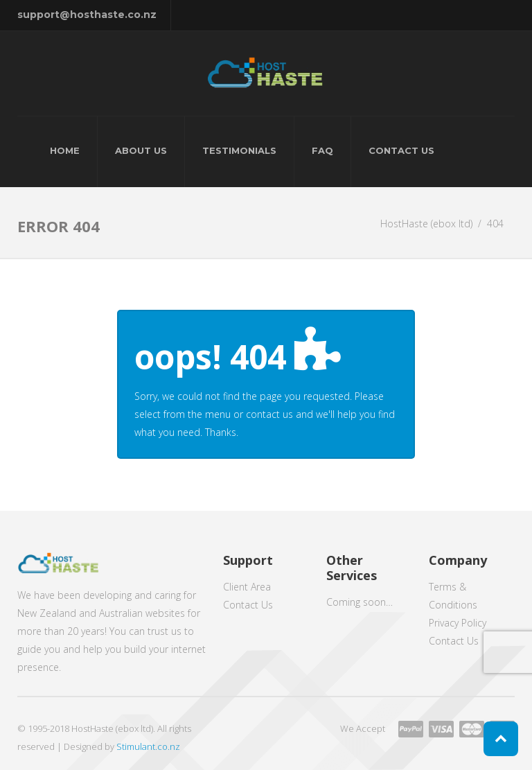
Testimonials (239, 150)
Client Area (247, 587)
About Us (141, 150)
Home (65, 150)
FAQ (322, 150)
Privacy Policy (458, 623)
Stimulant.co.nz (148, 746)
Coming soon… (360, 602)
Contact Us (401, 150)
